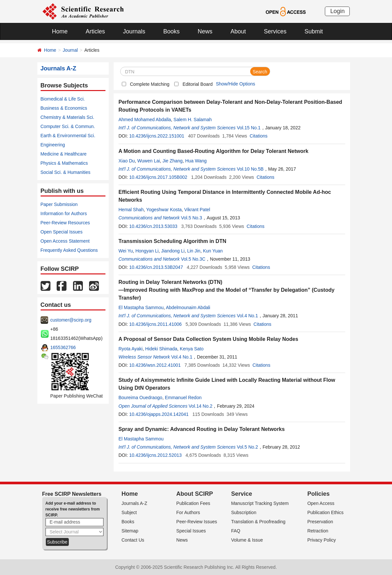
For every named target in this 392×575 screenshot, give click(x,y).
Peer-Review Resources (65, 223)
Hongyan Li (147, 251)
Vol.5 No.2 (247, 447)
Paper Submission (59, 204)
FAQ (236, 531)
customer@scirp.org (71, 320)
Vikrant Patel (197, 210)
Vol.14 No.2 (200, 406)
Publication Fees (193, 503)
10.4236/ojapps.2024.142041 (159, 414)
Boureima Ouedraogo (140, 398)
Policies (318, 494)
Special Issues (191, 531)
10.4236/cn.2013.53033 (153, 226)
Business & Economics (64, 108)
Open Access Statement (65, 241)
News (205, 31)
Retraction (318, 531)
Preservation (320, 522)
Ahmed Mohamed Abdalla (145, 120)
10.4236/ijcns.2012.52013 (155, 455)
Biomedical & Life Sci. (63, 99)
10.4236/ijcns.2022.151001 (157, 136)
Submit (314, 31)
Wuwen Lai (149, 161)
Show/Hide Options (235, 84)
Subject (129, 512)
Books (172, 31)
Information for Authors (64, 213)
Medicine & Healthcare (64, 154)
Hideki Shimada (161, 349)
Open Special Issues (62, 232)
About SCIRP (195, 494)
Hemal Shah (131, 210)
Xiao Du (127, 161)
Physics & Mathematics (64, 163)
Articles (95, 31)
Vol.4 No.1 (247, 316)
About (238, 31)
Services (275, 31)
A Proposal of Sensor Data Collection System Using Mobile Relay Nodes (208, 339)
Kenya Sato (192, 349)
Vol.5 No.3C (193, 259)
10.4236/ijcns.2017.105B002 (158, 177)
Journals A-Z (134, 503)
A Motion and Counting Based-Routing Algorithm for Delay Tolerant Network (214, 151)
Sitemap (130, 531)
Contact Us (133, 540)
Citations (258, 136)
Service (242, 494)
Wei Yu (126, 251)
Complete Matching (150, 84)
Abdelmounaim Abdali (188, 307)
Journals (134, 31)
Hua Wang (196, 161)
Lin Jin (194, 251)
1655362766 (63, 347)
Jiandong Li (173, 251)
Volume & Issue (247, 540)
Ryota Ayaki (131, 349)
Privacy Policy (321, 540)
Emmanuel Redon (183, 398)
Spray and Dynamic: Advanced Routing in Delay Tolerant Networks (202, 429)
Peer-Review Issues (197, 522)
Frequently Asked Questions (69, 250)
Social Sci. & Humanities (66, 172)
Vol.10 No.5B (250, 169)
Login (337, 11)
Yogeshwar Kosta (164, 210)
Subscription (244, 512)
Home (60, 31)
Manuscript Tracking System (260, 503)
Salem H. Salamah (193, 120)
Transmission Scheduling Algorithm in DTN (172, 241)
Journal (70, 50)
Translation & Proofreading (258, 522)
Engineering (53, 145)
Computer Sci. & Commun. (68, 126)
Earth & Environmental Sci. (68, 136)
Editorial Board (197, 84)
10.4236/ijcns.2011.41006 (155, 324)
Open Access (321, 503)
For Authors (188, 512)
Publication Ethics (325, 512)
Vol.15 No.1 (249, 128)
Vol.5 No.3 (191, 218)
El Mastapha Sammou (141, 307)
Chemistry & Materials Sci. (67, 117)
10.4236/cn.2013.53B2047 (156, 267)
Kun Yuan (213, 251)
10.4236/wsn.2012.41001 (155, 365)
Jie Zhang (172, 161)
